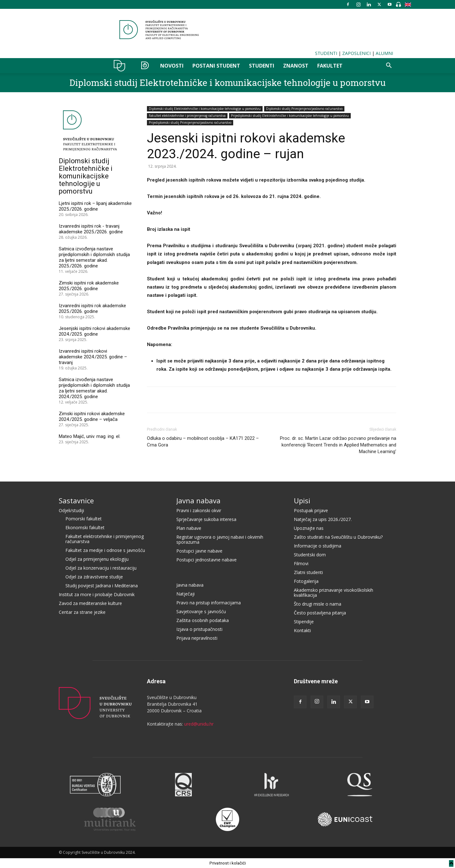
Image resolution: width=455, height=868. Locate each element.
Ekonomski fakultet (85, 527)
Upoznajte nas (309, 528)
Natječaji (185, 594)
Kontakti (302, 630)
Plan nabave (189, 528)
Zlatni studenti (308, 572)
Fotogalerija (306, 581)
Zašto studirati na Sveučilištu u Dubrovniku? (338, 537)
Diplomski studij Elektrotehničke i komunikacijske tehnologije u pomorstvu (227, 83)
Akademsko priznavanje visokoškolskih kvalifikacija (334, 593)
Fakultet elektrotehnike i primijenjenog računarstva (187, 116)
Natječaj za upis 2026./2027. (323, 519)
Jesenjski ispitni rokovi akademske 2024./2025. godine (94, 331)
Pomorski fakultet (84, 519)
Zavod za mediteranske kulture (90, 603)
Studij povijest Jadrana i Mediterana (102, 586)
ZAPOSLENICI (356, 53)
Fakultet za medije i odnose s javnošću (105, 550)
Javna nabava (198, 500)
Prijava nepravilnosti (197, 638)
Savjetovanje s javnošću (201, 611)
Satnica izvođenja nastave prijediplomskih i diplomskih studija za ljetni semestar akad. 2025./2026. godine (94, 257)
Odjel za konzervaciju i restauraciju (101, 568)
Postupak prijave (311, 510)
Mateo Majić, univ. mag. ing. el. (90, 436)
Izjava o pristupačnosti (199, 629)
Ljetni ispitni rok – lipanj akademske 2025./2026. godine (95, 206)
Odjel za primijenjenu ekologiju (97, 559)
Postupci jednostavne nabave (206, 560)
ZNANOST (296, 66)
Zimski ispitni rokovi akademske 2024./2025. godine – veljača (92, 416)
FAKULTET (330, 66)
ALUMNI (384, 53)
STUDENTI (326, 53)
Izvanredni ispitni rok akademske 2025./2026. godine (92, 308)
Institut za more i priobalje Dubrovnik (97, 594)
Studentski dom (310, 555)
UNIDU (121, 66)
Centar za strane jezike (82, 612)
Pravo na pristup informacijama (209, 603)
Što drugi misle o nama (318, 604)
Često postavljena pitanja (320, 613)
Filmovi (301, 563)
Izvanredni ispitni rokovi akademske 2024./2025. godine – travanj (93, 357)
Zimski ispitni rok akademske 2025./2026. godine (89, 286)
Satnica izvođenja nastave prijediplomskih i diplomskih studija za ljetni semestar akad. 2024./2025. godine (94, 388)
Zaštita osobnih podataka (203, 620)
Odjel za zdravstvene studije (94, 577)
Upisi (302, 500)
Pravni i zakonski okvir (199, 510)
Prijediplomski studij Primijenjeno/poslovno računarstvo (190, 123)
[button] (389, 66)
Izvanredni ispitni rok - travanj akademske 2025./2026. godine (91, 229)
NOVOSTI (172, 66)
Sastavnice (76, 500)
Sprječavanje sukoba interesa (206, 519)
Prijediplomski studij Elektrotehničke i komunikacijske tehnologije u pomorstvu (290, 116)
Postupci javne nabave (199, 551)
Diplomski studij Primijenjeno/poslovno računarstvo (304, 109)
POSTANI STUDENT (216, 66)
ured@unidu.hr (199, 724)
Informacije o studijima (318, 546)
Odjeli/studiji (71, 510)
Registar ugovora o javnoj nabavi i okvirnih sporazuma (220, 539)
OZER (145, 66)
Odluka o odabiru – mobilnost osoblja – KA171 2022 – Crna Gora (203, 442)
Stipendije (304, 622)
